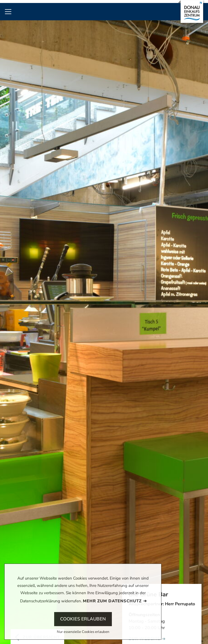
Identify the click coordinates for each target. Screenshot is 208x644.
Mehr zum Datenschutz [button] (112, 601)
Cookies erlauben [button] (83, 619)
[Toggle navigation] (8, 12)
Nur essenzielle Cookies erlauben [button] (83, 632)
